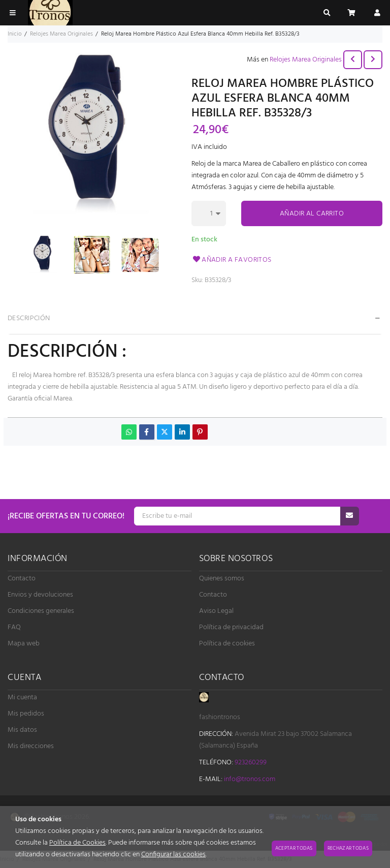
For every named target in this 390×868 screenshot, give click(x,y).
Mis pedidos (26, 714)
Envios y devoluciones (40, 595)
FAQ (14, 627)
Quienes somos (222, 579)
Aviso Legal (216, 611)
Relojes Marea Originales (306, 60)
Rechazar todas (348, 848)
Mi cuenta (22, 697)
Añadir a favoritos (232, 260)
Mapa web (24, 644)
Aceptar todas (294, 848)
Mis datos (22, 730)
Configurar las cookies (173, 855)
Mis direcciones (31, 746)
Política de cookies (227, 644)
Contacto (22, 579)
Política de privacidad (231, 627)
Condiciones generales (41, 611)
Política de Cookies (77, 843)
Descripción (29, 318)
